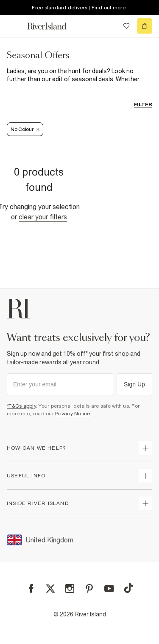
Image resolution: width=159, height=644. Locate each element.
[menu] (14, 26)
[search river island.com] (109, 26)
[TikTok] (128, 588)
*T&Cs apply (21, 406)
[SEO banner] (79, 75)
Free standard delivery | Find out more (79, 8)
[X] (50, 589)
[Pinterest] (89, 589)
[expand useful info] (145, 476)
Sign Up (134, 384)
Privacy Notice (73, 414)
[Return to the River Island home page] (53, 26)
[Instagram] (70, 589)
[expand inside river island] (145, 503)
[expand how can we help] (145, 448)
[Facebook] (31, 589)
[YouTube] (109, 589)
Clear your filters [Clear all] (43, 217)
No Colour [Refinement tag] (25, 129)
